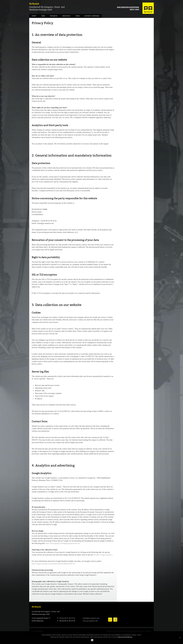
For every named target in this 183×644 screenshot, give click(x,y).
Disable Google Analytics (103, 555)
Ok (92, 640)
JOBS (43, 16)
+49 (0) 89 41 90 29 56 (67, 618)
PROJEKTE (54, 16)
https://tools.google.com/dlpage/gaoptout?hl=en (63, 543)
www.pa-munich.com (90, 621)
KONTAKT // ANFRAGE (92, 16)
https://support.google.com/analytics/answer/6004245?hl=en (53, 564)
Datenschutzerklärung (125, 637)
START (34, 16)
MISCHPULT (67, 16)
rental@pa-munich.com (91, 618)
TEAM (78, 16)
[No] (180, 638)
